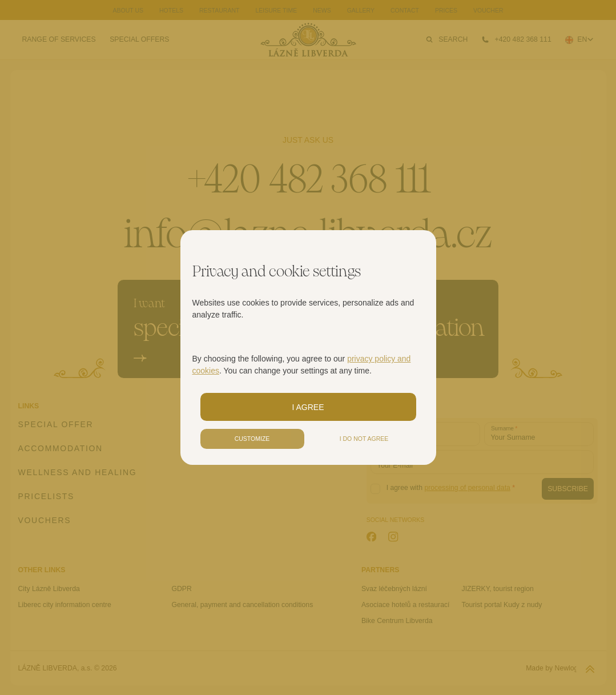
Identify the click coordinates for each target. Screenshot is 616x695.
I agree (308, 407)
